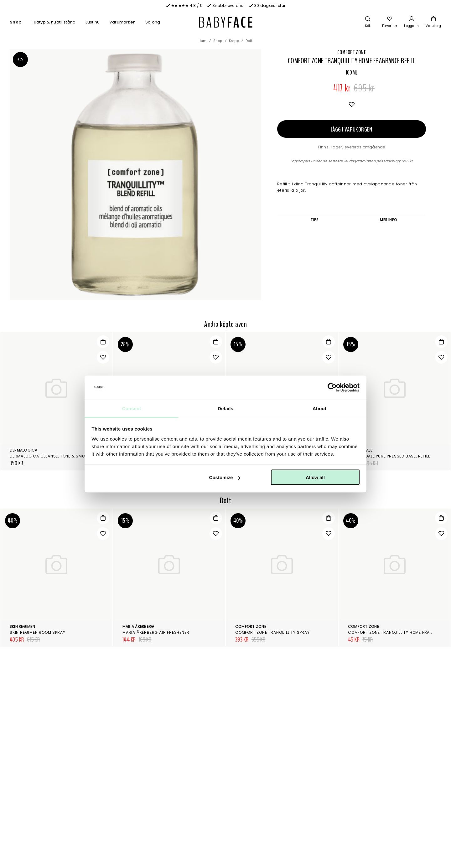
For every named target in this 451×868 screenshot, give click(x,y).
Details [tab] (225, 408)
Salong (153, 22)
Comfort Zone (352, 52)
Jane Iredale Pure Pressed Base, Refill (389, 456)
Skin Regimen (22, 626)
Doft (249, 41)
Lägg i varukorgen (352, 129)
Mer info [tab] (389, 220)
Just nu (93, 22)
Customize (225, 477)
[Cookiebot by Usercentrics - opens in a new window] (332, 388)
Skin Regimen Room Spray (37, 632)
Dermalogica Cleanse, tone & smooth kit (55, 456)
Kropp (234, 41)
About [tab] (319, 408)
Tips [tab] (314, 220)
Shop (16, 22)
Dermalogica (24, 450)
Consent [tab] (132, 408)
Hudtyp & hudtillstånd (53, 22)
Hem (203, 41)
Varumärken (123, 22)
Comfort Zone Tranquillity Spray (272, 632)
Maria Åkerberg (138, 626)
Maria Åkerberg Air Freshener (156, 632)
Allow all (315, 477)
